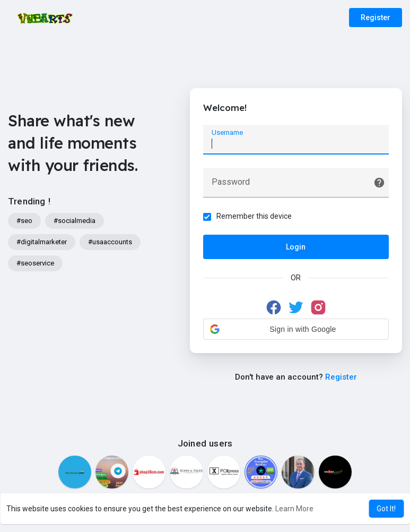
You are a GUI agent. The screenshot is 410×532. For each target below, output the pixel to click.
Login (296, 247)
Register (376, 18)
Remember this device (254, 216)
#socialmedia (75, 221)
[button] (296, 329)
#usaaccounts (110, 242)
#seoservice (35, 263)
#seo (24, 221)
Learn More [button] (294, 509)
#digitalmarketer (42, 242)
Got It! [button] (386, 509)
